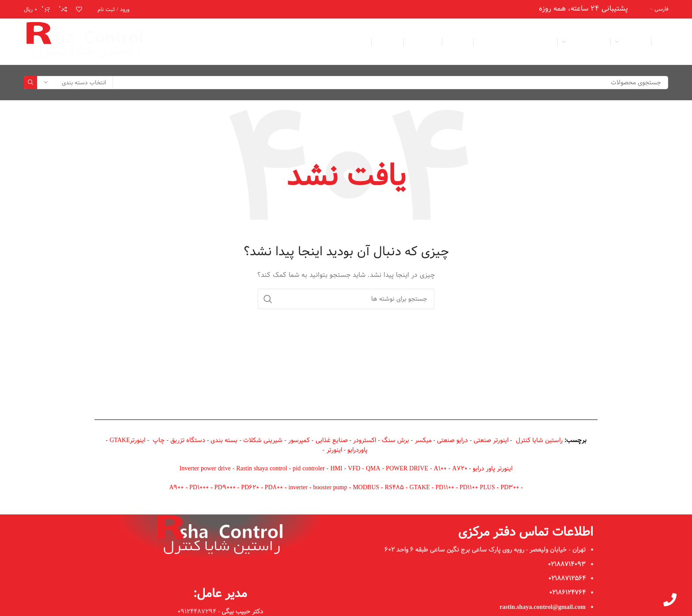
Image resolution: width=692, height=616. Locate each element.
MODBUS (366, 488)
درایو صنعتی (452, 440)
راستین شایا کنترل (539, 440)
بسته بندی (224, 440)
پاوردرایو (357, 450)
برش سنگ (395, 440)
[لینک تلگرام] (161, 42)
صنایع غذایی (332, 440)
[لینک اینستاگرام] (186, 42)
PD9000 (225, 488)
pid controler (308, 469)
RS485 (394, 488)
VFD (354, 469)
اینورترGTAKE (127, 440)
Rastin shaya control (261, 469)
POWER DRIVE (407, 469)
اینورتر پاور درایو (493, 469)
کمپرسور (299, 440)
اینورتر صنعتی (491, 440)
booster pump (330, 488)
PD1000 (199, 488)
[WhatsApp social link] (174, 42)
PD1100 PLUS (478, 488)
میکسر (423, 440)
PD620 (250, 488)
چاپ (159, 440)
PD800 (274, 488)
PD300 (510, 488)
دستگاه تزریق (188, 440)
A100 (440, 469)
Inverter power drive (205, 469)
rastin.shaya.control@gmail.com (543, 607)
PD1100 (445, 488)
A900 (176, 488)
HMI (336, 469)
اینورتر (334, 450)
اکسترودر (365, 440)
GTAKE (420, 488)
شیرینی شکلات (263, 440)
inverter (298, 488)
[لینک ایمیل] (199, 42)
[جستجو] (346, 83)
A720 (460, 469)
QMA (373, 469)
